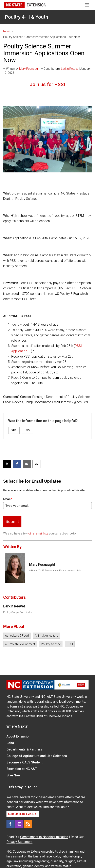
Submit (12, 521)
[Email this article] (27, 464)
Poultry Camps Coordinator (18, 612)
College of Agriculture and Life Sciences (37, 756)
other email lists (38, 533)
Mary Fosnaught (30, 69)
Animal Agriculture (46, 636)
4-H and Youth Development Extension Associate (55, 571)
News (7, 31)
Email (8, 499)
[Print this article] (36, 464)
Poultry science (51, 644)
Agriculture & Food (17, 636)
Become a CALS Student (24, 762)
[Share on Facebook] (17, 464)
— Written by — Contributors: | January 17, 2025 (47, 71)
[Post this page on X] (7, 464)
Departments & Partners (24, 749)
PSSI (70, 644)
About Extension (18, 736)
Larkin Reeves (70, 69)
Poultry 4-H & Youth (26, 17)
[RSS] (28, 824)
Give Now (13, 775)
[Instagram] (19, 824)
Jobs (10, 743)
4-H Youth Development (20, 644)
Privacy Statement (19, 842)
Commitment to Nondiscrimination (44, 837)
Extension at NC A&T (22, 769)
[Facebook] (11, 824)
